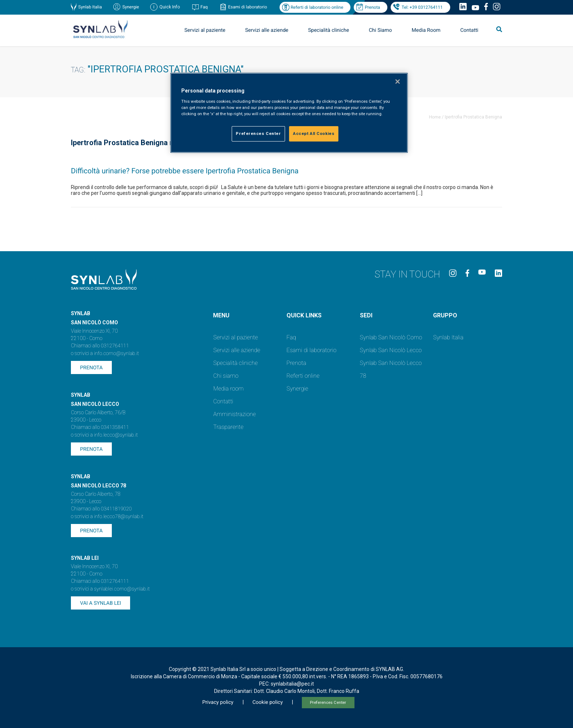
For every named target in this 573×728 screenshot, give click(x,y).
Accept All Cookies (314, 133)
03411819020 (116, 509)
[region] (289, 113)
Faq (204, 7)
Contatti (469, 30)
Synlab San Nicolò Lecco (391, 350)
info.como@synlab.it (116, 354)
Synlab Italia (90, 7)
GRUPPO (445, 315)
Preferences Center (328, 703)
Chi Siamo (380, 30)
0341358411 (115, 427)
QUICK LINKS (304, 315)
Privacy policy (218, 702)
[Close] (398, 82)
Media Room (426, 30)
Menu (221, 315)
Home (435, 117)
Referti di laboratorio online (317, 7)
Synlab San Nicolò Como (391, 337)
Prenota (372, 7)
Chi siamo (226, 376)
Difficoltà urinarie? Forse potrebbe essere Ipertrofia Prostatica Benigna (185, 171)
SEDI (366, 315)
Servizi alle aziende (267, 30)
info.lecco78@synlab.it (119, 517)
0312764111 (115, 346)
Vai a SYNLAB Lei (100, 603)
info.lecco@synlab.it (116, 435)
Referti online (303, 376)
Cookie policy (268, 702)
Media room (228, 388)
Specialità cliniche (329, 30)
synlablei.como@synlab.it (122, 589)
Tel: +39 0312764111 (422, 7)
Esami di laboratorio (248, 7)
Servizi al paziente (205, 30)
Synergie (131, 7)
